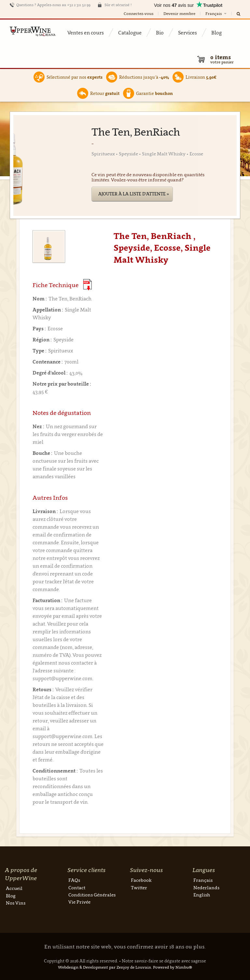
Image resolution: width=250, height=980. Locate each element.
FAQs (74, 880)
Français (216, 13)
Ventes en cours (86, 33)
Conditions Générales (92, 895)
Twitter (139, 887)
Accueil (14, 888)
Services (187, 33)
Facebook (141, 880)
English (202, 895)
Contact (77, 887)
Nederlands (206, 887)
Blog (216, 33)
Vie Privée (79, 902)
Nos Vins (16, 903)
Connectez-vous (139, 13)
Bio (160, 33)
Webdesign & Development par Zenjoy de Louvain (104, 967)
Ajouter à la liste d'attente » (134, 194)
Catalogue (130, 33)
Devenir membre (179, 13)
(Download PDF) (87, 285)
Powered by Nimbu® (173, 967)
